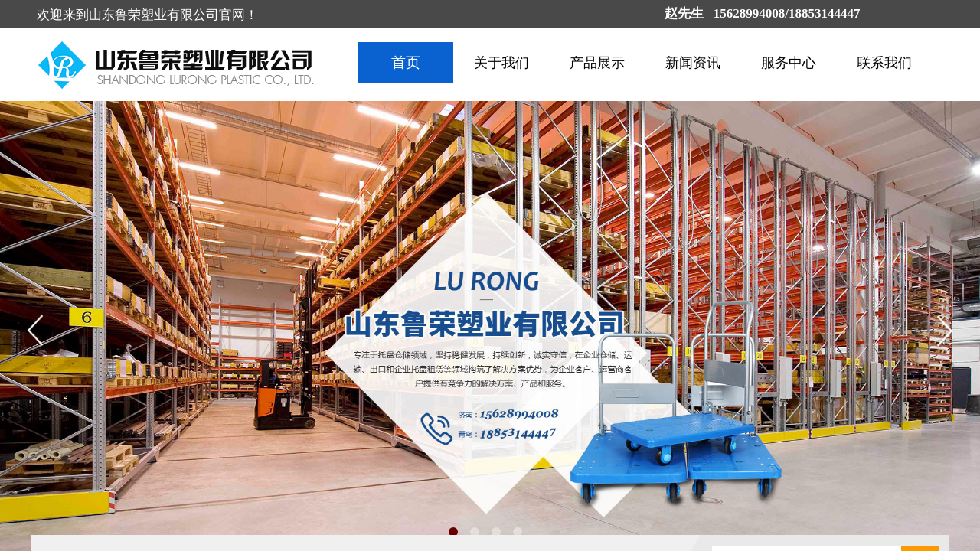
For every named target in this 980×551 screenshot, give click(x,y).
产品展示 (597, 63)
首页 (406, 62)
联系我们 (884, 63)
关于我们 (501, 63)
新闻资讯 (693, 63)
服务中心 (789, 63)
